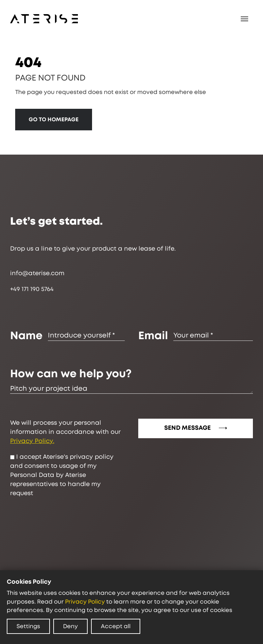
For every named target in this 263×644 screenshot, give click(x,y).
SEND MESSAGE (196, 428)
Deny (70, 626)
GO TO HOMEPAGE (54, 120)
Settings (28, 626)
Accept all (116, 626)
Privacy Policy (85, 602)
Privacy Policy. (32, 441)
